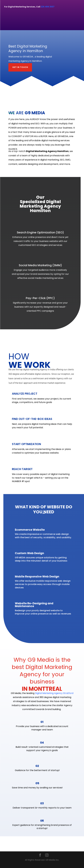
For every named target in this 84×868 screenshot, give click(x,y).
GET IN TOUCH (20, 67)
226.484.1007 (48, 7)
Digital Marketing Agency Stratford (54, 693)
